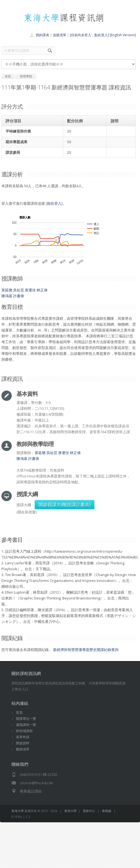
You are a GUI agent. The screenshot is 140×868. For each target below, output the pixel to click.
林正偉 (42, 290)
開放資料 (23, 743)
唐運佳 (30, 290)
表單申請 (23, 737)
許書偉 (19, 296)
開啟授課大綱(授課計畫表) (65, 504)
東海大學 (18, 811)
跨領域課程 (24, 731)
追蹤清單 (60, 35)
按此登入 (54, 203)
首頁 (19, 712)
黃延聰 (7, 290)
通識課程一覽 (26, 725)
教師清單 (23, 749)
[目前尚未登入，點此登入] (89, 35)
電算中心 (89, 811)
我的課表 (42, 35)
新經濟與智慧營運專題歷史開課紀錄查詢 (86, 650)
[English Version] (123, 35)
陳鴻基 (7, 296)
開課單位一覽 (26, 719)
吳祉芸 (19, 290)
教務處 (107, 811)
